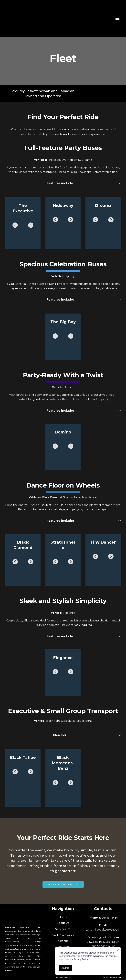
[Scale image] (23, 225)
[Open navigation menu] (117, 18)
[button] (63, 183)
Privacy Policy (63, 977)
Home (63, 917)
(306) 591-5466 (108, 918)
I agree (66, 968)
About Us (63, 923)
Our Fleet (63, 947)
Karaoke (63, 941)
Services (61, 929)
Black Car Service (63, 935)
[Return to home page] (27, 18)
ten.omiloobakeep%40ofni (103, 930)
